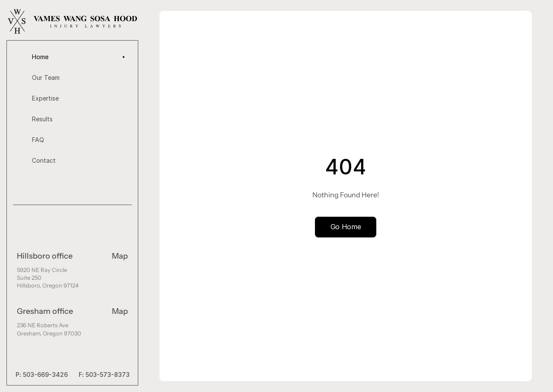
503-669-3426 (45, 375)
